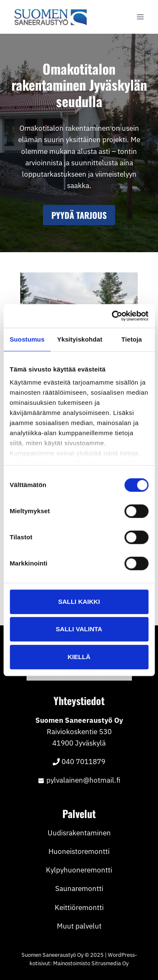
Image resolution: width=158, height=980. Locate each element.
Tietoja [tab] (132, 339)
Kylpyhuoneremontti (79, 870)
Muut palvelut (79, 926)
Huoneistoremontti (79, 851)
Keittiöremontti (79, 907)
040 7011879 (83, 762)
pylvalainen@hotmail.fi (83, 780)
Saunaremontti (79, 888)
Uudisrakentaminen (79, 833)
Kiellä (79, 657)
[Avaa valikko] (140, 17)
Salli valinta (79, 629)
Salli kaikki (79, 602)
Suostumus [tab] (27, 339)
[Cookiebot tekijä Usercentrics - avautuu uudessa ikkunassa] (112, 316)
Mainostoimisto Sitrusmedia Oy (91, 963)
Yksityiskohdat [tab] (80, 339)
